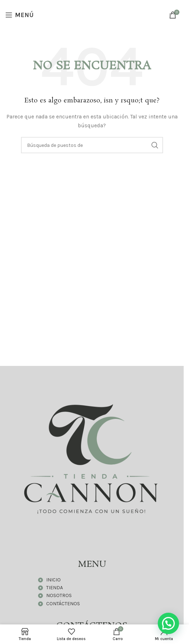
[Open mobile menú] (20, 15)
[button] (168, 623)
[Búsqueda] (92, 145)
